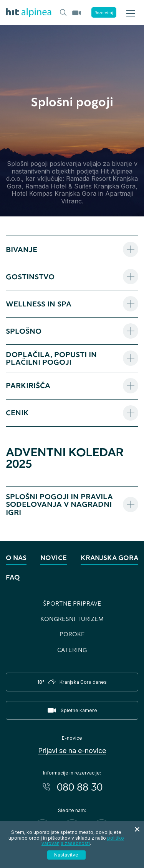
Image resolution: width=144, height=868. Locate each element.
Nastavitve (66, 855)
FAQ (13, 577)
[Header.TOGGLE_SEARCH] (63, 12)
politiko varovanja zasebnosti (83, 841)
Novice (54, 558)
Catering (72, 650)
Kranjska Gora (109, 558)
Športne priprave (72, 603)
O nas (16, 558)
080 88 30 (80, 787)
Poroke (72, 634)
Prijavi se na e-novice (72, 751)
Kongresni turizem (72, 619)
